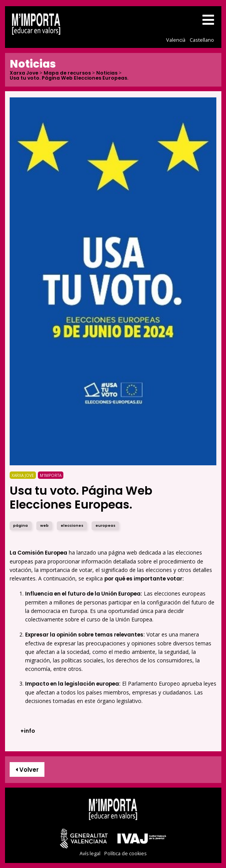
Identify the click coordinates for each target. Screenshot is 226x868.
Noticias (107, 73)
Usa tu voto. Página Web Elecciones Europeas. (69, 78)
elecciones (72, 525)
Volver (27, 770)
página (20, 525)
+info (28, 731)
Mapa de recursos (67, 73)
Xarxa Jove (24, 73)
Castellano (202, 40)
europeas (105, 525)
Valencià (176, 40)
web (44, 525)
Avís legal (90, 854)
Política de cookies (125, 854)
